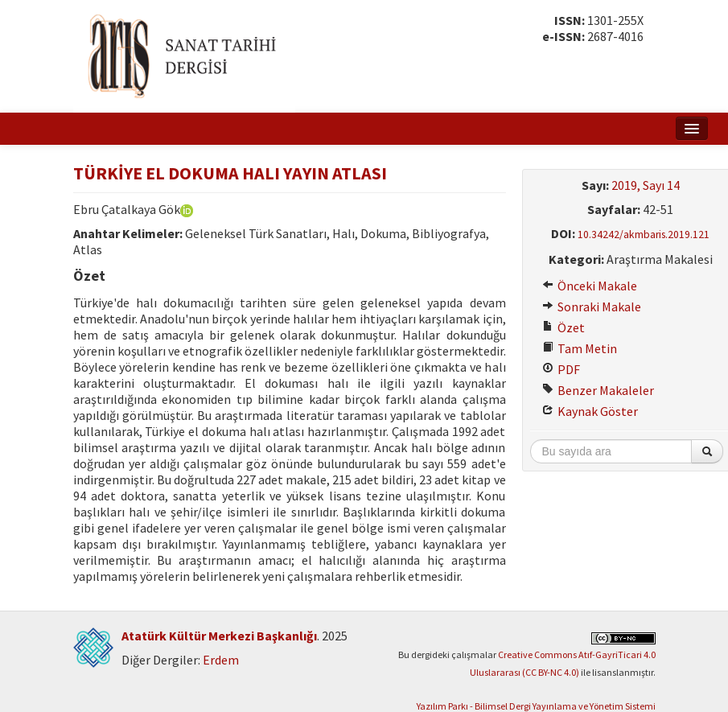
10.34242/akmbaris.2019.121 (644, 235)
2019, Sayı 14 (646, 185)
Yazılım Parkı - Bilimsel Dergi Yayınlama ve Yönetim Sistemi (536, 706)
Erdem (221, 660)
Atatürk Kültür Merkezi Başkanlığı (219, 636)
